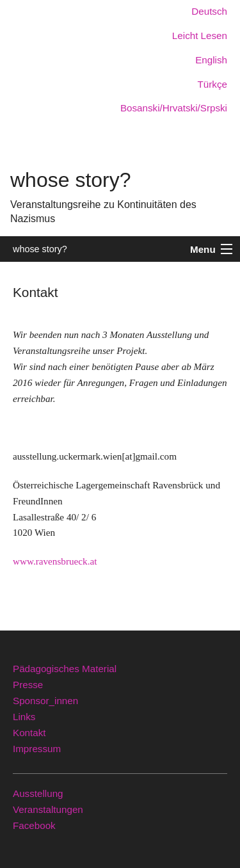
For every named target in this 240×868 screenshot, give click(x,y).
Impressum (37, 749)
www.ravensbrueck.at (55, 561)
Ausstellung (38, 793)
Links (24, 717)
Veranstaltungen (48, 809)
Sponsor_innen (45, 701)
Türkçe (212, 84)
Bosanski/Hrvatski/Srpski (174, 108)
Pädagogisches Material (65, 669)
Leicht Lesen (200, 36)
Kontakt (29, 733)
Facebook (34, 825)
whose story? (40, 249)
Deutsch (209, 11)
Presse (28, 685)
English (211, 60)
